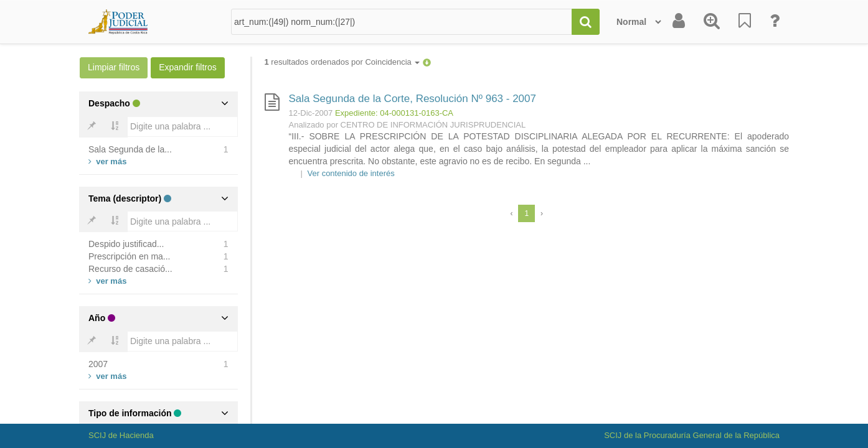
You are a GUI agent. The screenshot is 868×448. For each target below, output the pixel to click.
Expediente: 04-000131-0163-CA (394, 113)
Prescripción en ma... (130, 256)
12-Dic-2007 (311, 113)
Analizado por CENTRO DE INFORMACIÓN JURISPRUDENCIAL (408, 125)
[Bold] (92, 127)
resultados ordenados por (342, 62)
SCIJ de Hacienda (121, 435)
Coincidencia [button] (392, 62)
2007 (98, 364)
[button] (427, 62)
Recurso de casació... (130, 269)
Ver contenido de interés (351, 173)
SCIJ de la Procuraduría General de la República (692, 435)
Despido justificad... (126, 244)
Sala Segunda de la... (130, 149)
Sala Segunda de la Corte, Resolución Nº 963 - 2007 (413, 99)
